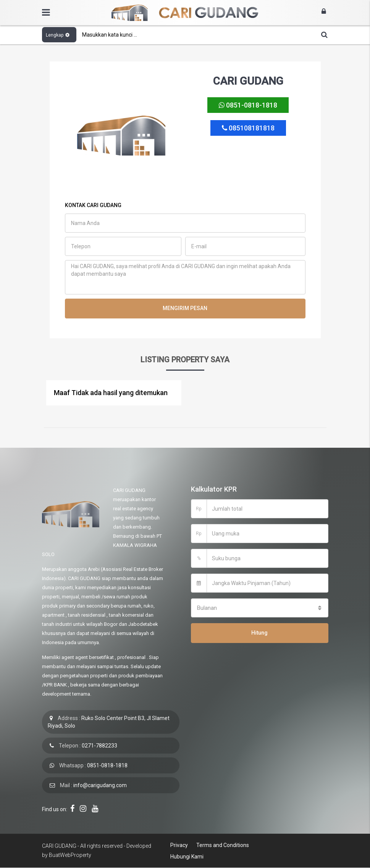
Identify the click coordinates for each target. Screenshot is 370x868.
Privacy (179, 845)
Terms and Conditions (221, 845)
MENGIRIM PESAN (185, 308)
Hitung (259, 633)
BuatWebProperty (70, 855)
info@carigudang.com (100, 785)
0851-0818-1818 (248, 105)
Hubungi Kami (187, 857)
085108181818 (248, 128)
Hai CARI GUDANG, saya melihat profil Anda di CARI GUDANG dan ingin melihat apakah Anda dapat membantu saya (185, 277)
